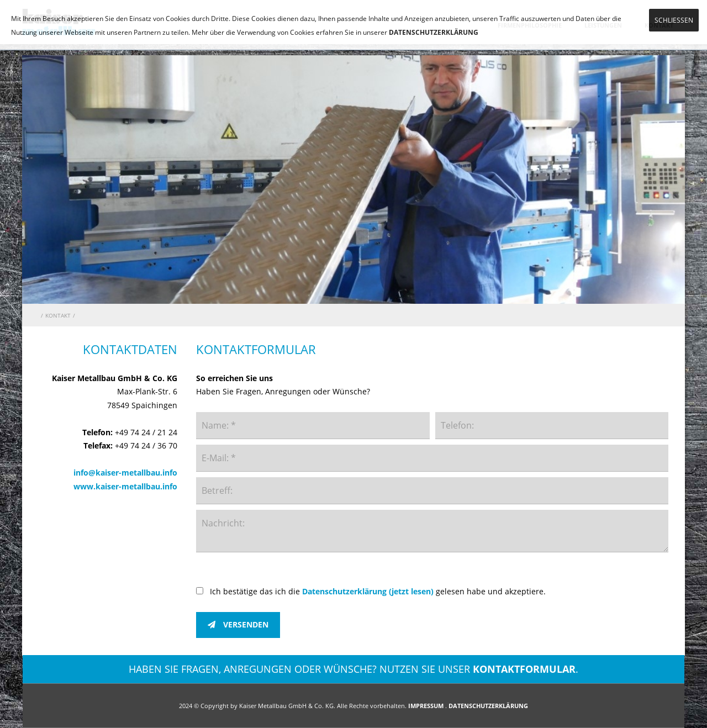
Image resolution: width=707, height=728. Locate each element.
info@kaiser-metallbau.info (125, 473)
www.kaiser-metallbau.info (125, 486)
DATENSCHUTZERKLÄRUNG (434, 32)
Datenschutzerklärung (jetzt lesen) (368, 591)
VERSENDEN (238, 624)
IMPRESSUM (426, 706)
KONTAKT (58, 315)
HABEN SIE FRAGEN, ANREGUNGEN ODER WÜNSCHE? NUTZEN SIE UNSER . (353, 669)
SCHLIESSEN (674, 20)
